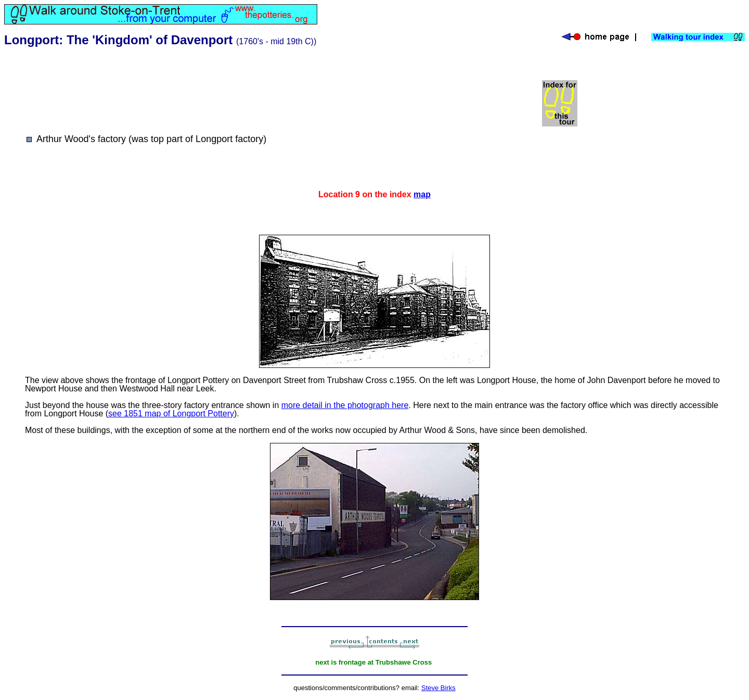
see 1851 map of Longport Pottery (171, 413)
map (422, 194)
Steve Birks (438, 688)
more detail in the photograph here (345, 405)
